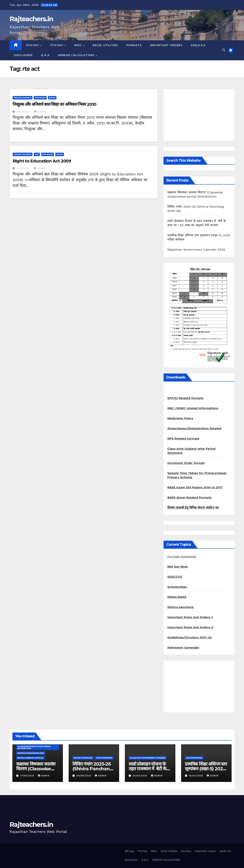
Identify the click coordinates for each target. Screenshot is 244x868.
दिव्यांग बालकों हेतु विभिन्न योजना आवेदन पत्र (193, 508)
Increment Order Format (186, 463)
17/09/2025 (28, 776)
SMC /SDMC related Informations (193, 408)
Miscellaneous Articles (30, 758)
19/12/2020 (24, 112)
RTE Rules (40, 98)
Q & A (45, 55)
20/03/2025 (140, 776)
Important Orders (166, 45)
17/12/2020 (24, 168)
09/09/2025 (84, 776)
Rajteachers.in (31, 19)
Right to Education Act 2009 (42, 161)
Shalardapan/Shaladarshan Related (194, 428)
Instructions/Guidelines (31, 753)
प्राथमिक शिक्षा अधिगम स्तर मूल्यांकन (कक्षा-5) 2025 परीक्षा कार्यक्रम (206, 769)
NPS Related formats (183, 438)
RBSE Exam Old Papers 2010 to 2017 (195, 487)
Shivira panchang (181, 607)
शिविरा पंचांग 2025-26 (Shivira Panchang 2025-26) (93, 769)
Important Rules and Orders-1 (190, 617)
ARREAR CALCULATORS (77, 55)
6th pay (33, 45)
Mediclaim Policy (180, 418)
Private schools (22, 98)
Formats (134, 45)
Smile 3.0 (198, 45)
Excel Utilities (105, 45)
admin (40, 112)
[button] (224, 50)
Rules (52, 98)
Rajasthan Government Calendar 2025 (196, 250)
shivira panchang (83, 758)
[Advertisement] (199, 115)
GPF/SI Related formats (185, 398)
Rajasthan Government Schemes (148, 758)
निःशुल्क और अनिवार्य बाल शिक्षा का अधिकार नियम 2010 (54, 104)
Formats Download (182, 556)
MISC (78, 45)
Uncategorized (104, 758)
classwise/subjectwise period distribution (34, 747)
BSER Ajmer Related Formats (189, 497)
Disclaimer (23, 55)
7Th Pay (57, 45)
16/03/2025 (196, 776)
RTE (37, 154)
